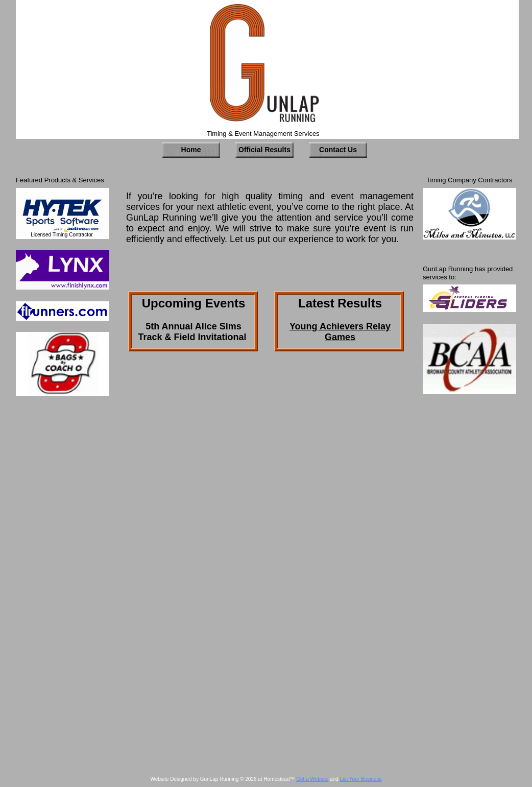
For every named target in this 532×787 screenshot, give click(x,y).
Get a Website (312, 779)
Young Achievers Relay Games (340, 332)
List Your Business (361, 779)
